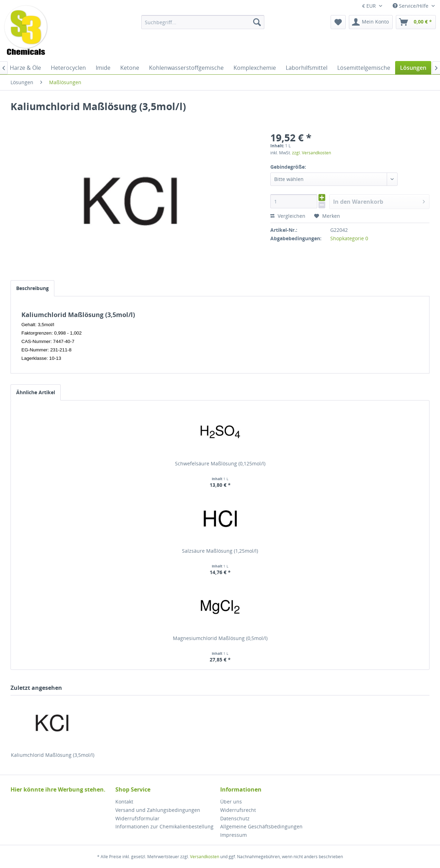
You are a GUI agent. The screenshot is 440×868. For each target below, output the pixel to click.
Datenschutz (235, 818)
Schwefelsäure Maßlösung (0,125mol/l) (220, 463)
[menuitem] (203, 22)
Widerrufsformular (137, 818)
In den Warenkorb (379, 201)
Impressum (233, 835)
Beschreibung (32, 288)
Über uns (231, 802)
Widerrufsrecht (238, 810)
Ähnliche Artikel (36, 392)
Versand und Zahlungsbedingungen (158, 810)
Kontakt (124, 802)
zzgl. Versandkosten (312, 153)
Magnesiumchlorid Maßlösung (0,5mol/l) (220, 638)
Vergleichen (288, 216)
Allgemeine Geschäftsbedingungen (261, 826)
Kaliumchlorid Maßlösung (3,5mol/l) (53, 755)
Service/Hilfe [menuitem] (411, 6)
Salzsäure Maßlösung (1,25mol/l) (220, 551)
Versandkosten (205, 857)
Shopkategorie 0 (349, 238)
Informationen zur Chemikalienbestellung (164, 826)
